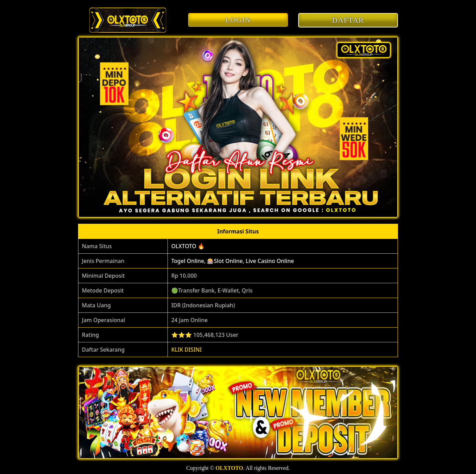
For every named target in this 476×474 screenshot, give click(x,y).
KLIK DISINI (187, 350)
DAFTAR (348, 20)
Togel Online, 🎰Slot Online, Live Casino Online (233, 261)
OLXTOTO (229, 468)
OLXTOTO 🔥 (188, 246)
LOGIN (238, 20)
